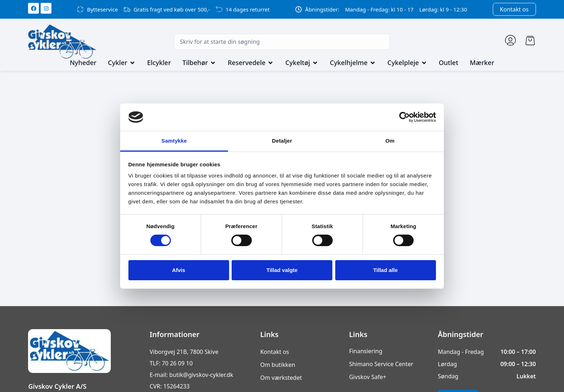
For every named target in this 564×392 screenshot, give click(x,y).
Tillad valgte (282, 270)
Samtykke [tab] (174, 141)
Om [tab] (390, 141)
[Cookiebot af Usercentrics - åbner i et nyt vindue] (404, 117)
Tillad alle (385, 270)
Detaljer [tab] (282, 141)
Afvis (179, 270)
